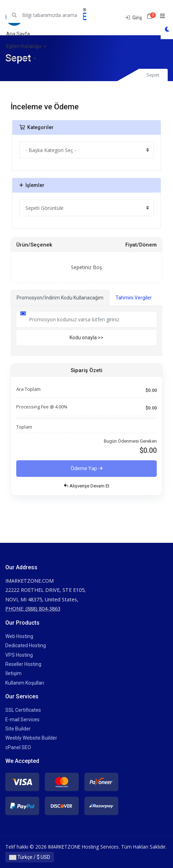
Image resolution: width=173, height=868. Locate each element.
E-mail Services (22, 720)
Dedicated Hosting (26, 645)
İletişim (13, 673)
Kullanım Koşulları (25, 683)
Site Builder (18, 729)
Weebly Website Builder (31, 738)
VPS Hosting (19, 655)
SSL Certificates (23, 710)
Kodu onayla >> (86, 338)
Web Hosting (19, 636)
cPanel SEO (18, 747)
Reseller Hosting (23, 664)
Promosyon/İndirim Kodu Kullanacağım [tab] (60, 298)
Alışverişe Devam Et (87, 486)
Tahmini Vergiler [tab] (134, 298)
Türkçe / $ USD (30, 857)
